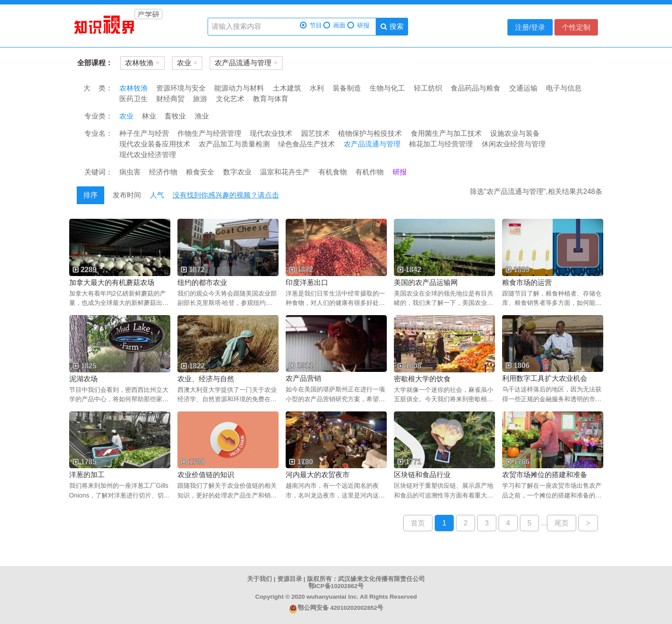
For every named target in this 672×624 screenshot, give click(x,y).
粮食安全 (200, 172)
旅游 (200, 99)
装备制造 (347, 88)
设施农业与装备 (515, 133)
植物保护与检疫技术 (370, 133)
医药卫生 (134, 99)
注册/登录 (530, 27)
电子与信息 (564, 88)
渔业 (202, 116)
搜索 (392, 26)
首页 (418, 523)
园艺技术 (315, 133)
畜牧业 (175, 116)
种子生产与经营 (144, 133)
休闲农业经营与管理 (514, 144)
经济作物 (163, 172)
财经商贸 (170, 99)
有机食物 (333, 172)
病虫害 (130, 172)
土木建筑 (287, 88)
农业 (126, 116)
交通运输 (523, 88)
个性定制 (576, 27)
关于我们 (259, 579)
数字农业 (237, 172)
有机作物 (369, 172)
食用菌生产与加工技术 (446, 133)
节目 (311, 26)
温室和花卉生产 (285, 172)
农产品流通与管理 (372, 144)
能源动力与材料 (239, 88)
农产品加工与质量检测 (234, 144)
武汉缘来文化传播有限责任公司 (381, 579)
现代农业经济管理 (148, 155)
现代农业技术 (271, 133)
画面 (334, 26)
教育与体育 (271, 99)
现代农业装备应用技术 (155, 144)
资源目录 (290, 579)
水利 (317, 88)
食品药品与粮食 (476, 88)
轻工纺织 (428, 88)
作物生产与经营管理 (209, 133)
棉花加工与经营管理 (441, 144)
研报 (358, 26)
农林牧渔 (134, 88)
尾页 (562, 523)
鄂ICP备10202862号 (336, 586)
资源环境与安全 (181, 88)
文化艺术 (230, 99)
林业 (149, 116)
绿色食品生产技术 (307, 144)
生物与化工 (387, 88)
